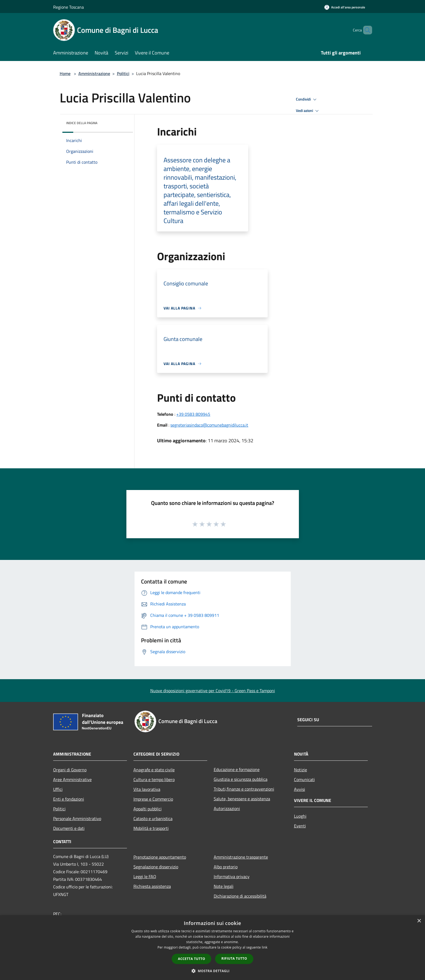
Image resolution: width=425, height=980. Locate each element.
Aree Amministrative (72, 779)
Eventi (300, 826)
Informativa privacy (232, 876)
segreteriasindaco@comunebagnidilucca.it (209, 425)
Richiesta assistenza (152, 886)
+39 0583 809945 (193, 414)
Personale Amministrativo (77, 818)
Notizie (301, 770)
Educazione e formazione (237, 769)
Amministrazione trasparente (241, 857)
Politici (123, 73)
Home (65, 73)
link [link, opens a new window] (265, 947)
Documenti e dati (69, 828)
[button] (213, 971)
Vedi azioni (308, 111)
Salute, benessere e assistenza (242, 799)
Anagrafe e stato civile (154, 770)
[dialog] (212, 948)
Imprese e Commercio (153, 799)
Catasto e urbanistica (153, 818)
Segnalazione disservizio (156, 867)
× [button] (419, 921)
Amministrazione (94, 73)
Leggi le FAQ (145, 876)
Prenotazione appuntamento (160, 857)
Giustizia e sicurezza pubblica (241, 779)
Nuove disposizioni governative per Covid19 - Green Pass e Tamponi (213, 691)
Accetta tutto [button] (191, 959)
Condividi (307, 99)
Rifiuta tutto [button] (234, 958)
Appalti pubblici (148, 809)
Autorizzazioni (227, 808)
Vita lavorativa (147, 789)
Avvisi (300, 789)
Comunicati (304, 779)
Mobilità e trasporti (151, 828)
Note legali (224, 886)
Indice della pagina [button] (82, 123)
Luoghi (300, 816)
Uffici (58, 789)
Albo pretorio (226, 867)
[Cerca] (366, 30)
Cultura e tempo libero (154, 779)
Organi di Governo (70, 770)
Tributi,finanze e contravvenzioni (244, 789)
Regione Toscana (68, 7)
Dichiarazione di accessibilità (240, 896)
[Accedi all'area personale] (345, 7)
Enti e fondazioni (69, 799)
